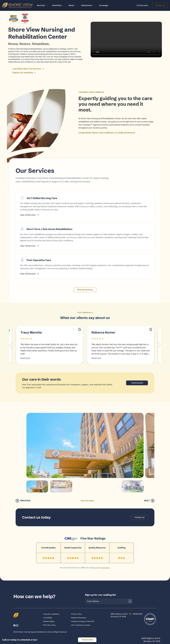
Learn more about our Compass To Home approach (107, 133)
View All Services (29, 215)
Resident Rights (49, 621)
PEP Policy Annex (49, 625)
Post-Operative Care (39, 260)
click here (105, 568)
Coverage (105, 5)
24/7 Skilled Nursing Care (42, 198)
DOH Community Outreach (81, 625)
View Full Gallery (87, 501)
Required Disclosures (79, 618)
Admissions (88, 5)
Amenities (58, 5)
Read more (25, 358)
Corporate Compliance (51, 614)
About (73, 5)
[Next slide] (159, 345)
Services (42, 5)
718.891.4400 (142, 5)
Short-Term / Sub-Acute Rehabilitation (49, 229)
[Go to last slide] (11, 346)
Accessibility (48, 618)
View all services (85, 290)
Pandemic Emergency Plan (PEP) (83, 621)
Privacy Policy (76, 614)
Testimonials (137, 383)
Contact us (160, 5)
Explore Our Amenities (24, 73)
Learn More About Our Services (28, 69)
